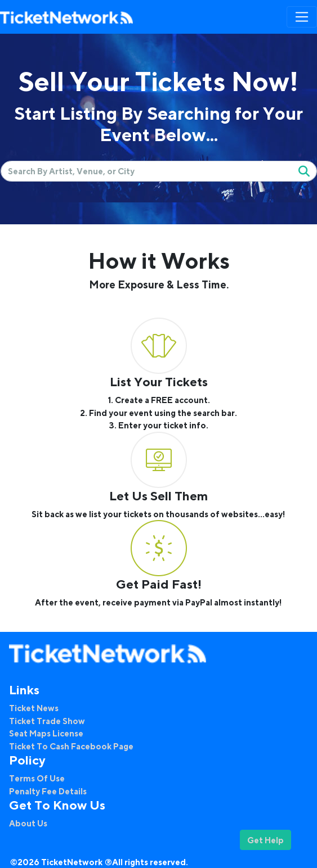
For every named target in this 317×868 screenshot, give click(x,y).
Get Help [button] (265, 840)
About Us (28, 823)
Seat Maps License (46, 733)
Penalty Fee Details (48, 791)
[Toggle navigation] (302, 17)
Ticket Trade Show (47, 721)
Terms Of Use (37, 778)
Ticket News (34, 708)
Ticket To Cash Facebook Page (71, 746)
